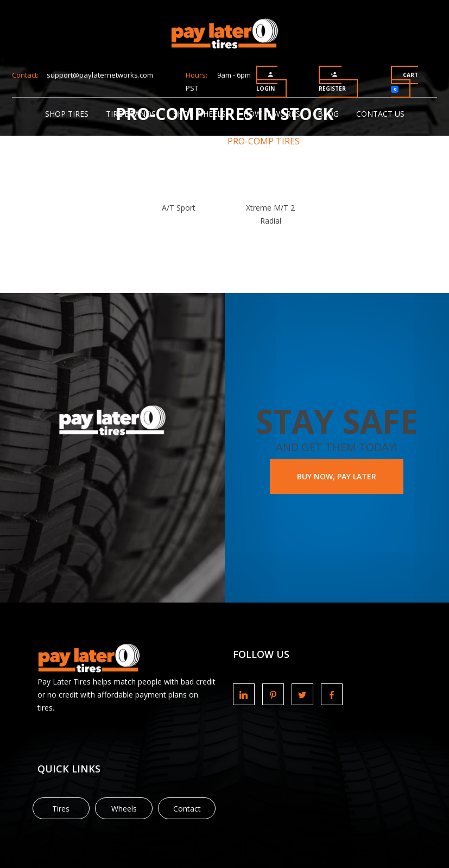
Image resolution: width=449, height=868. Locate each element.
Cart (404, 82)
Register (332, 82)
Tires (61, 809)
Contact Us (380, 114)
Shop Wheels (200, 114)
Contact (187, 809)
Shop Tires (67, 114)
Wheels (124, 809)
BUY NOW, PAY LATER (337, 476)
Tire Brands (131, 114)
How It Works (272, 114)
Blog (328, 114)
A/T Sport (179, 208)
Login (265, 82)
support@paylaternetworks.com (100, 75)
